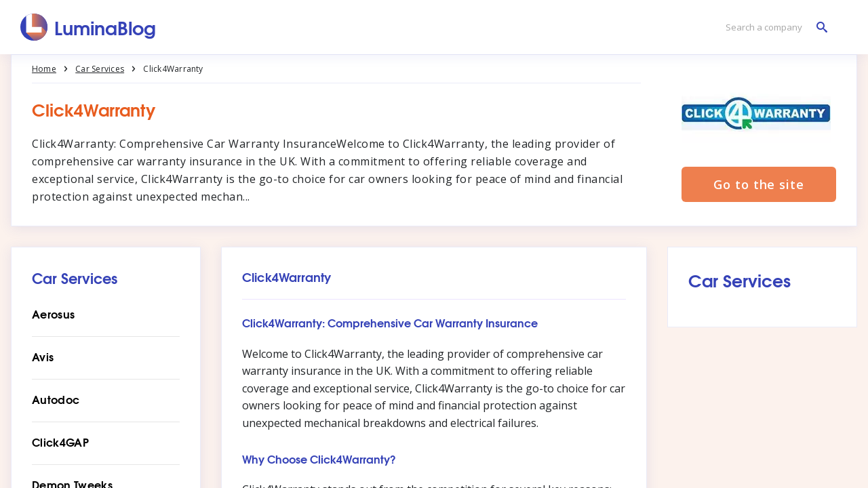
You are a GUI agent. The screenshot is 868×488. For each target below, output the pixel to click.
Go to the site (759, 184)
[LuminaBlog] (88, 27)
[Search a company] (773, 27)
